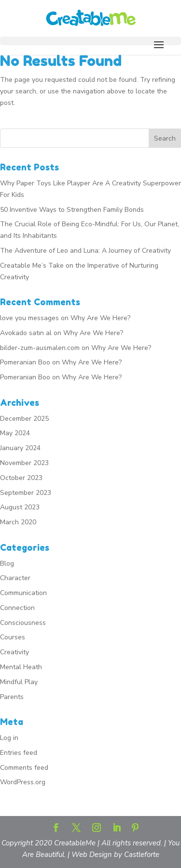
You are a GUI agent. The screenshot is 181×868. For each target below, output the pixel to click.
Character (15, 578)
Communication (23, 593)
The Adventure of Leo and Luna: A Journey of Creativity (85, 251)
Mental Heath (21, 667)
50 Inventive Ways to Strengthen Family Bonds (72, 210)
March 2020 (18, 522)
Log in (9, 738)
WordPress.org (23, 782)
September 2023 (26, 493)
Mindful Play (19, 682)
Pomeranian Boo (25, 362)
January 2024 (20, 448)
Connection (17, 608)
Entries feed (19, 753)
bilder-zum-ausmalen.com (40, 348)
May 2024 (15, 433)
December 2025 (24, 419)
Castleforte (142, 855)
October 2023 (21, 478)
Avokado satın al (26, 333)
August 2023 (20, 507)
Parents (12, 697)
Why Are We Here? (100, 318)
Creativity (14, 652)
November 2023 (24, 463)
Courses (13, 637)
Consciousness (23, 623)
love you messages (29, 318)
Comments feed (24, 768)
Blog (7, 564)
